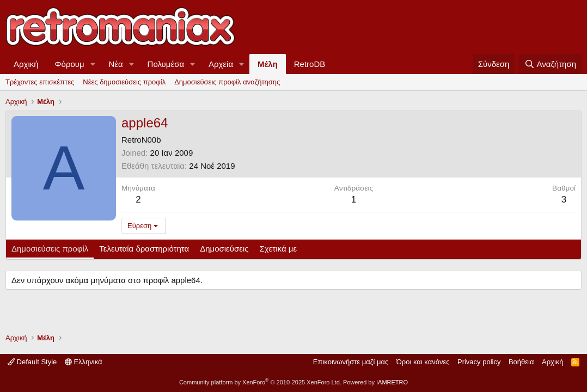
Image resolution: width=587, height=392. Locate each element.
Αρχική (26, 64)
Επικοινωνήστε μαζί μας (351, 362)
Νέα (116, 64)
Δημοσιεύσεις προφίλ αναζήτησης (227, 82)
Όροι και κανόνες (423, 362)
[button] (93, 64)
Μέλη (268, 64)
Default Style (32, 362)
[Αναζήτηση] (550, 64)
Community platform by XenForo (260, 382)
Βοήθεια (521, 362)
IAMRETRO (392, 382)
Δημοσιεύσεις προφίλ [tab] (50, 249)
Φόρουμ (70, 64)
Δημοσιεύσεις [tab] (224, 249)
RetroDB (310, 64)
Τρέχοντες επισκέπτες (40, 82)
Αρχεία (221, 64)
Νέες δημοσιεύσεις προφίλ (124, 82)
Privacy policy (479, 362)
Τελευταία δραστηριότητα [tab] (144, 249)
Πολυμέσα (166, 64)
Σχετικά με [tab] (279, 249)
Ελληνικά (84, 362)
